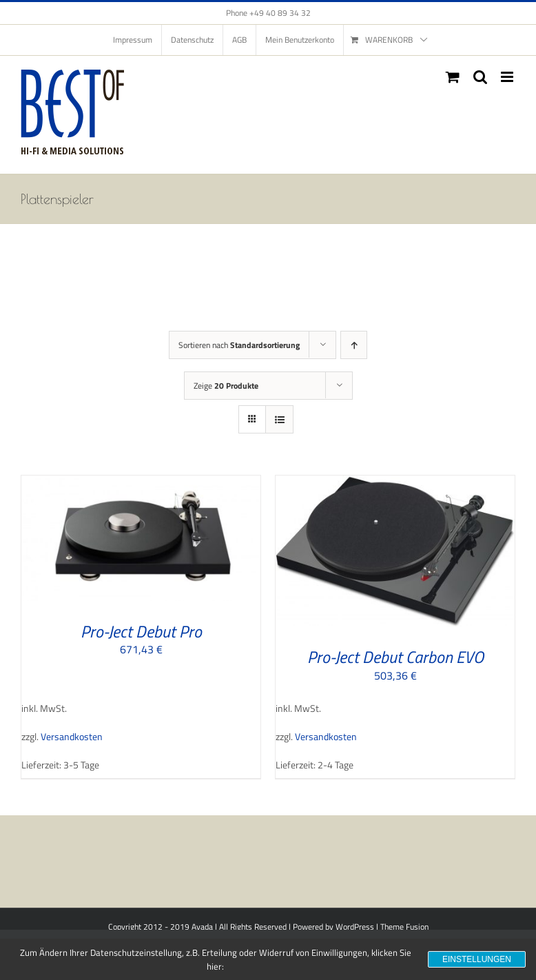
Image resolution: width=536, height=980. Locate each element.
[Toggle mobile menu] (508, 77)
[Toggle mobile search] (480, 77)
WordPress (355, 927)
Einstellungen (477, 959)
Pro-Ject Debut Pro (141, 631)
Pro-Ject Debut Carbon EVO (395, 657)
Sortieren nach (239, 345)
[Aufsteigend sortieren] (354, 345)
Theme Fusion (404, 927)
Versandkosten (72, 737)
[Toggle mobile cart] (453, 77)
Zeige (226, 386)
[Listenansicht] (279, 419)
